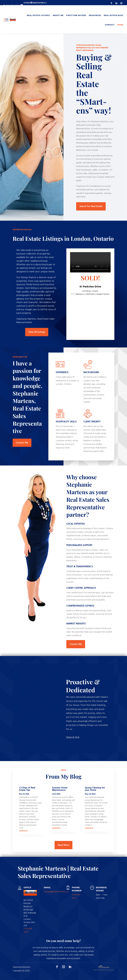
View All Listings (37, 332)
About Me (58, 15)
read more (23, 831)
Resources (95, 15)
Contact (110, 25)
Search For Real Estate (91, 206)
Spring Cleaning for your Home (95, 789)
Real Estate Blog (114, 15)
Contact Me (22, 443)
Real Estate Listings (38, 15)
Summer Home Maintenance (60, 789)
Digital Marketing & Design (104, 970)
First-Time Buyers (76, 15)
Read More (63, 845)
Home (120, 25)
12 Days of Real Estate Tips (27, 789)
